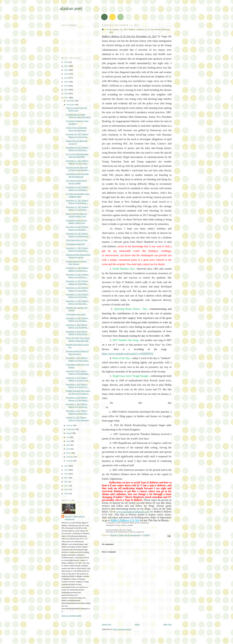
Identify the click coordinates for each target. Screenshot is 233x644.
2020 (67, 86)
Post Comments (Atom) (122, 629)
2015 (67, 470)
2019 (67, 90)
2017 (67, 98)
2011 (67, 486)
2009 (67, 494)
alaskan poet (71, 8)
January (70, 461)
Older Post (167, 624)
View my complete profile (71, 616)
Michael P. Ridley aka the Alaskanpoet (75, 518)
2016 (67, 466)
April (68, 449)
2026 (67, 62)
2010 (67, 490)
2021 (67, 82)
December (71, 101)
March (69, 453)
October (70, 425)
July (68, 437)
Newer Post (107, 624)
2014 (67, 474)
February (70, 457)
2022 (67, 78)
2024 (67, 70)
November (71, 105)
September (71, 429)
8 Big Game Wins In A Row (77, 240)
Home (137, 624)
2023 (67, 74)
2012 (67, 482)
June (69, 441)
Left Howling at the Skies (76, 314)
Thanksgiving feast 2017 (76, 244)
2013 (67, 478)
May (68, 445)
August (69, 433)
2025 (67, 66)
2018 (67, 94)
